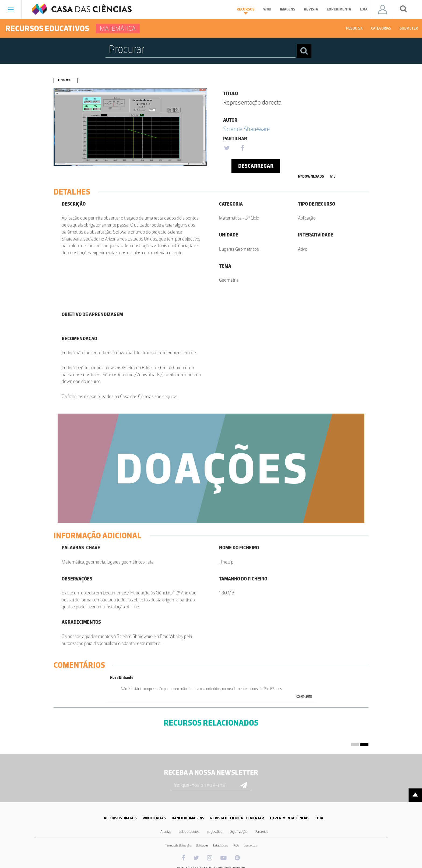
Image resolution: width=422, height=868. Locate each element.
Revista (311, 9)
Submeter (409, 28)
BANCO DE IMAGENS (188, 818)
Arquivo (166, 832)
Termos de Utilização (178, 845)
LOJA (319, 818)
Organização (239, 832)
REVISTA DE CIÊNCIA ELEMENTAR (237, 818)
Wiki (267, 9)
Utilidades (202, 845)
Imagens (288, 9)
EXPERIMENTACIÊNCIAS (290, 818)
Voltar (66, 80)
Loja (364, 9)
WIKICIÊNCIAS (154, 818)
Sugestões (214, 832)
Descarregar (256, 166)
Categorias (381, 28)
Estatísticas (220, 845)
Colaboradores (189, 832)
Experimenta (339, 9)
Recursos (246, 11)
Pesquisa (354, 28)
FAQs (236, 845)
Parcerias (261, 832)
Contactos (250, 845)
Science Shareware (247, 129)
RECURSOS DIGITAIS (120, 818)
